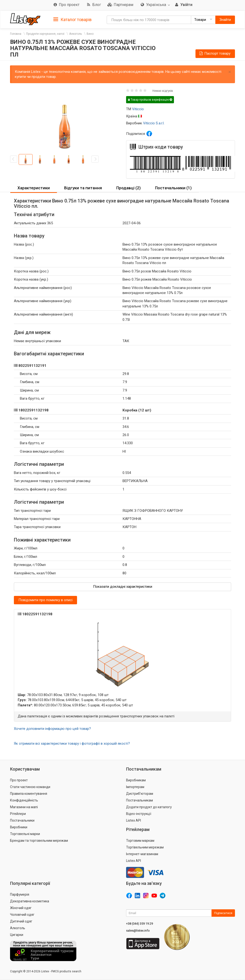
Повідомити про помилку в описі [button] (45, 600)
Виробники (19, 827)
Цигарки (17, 935)
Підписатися (223, 913)
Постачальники (22, 820)
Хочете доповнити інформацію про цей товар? (52, 729)
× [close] (230, 72)
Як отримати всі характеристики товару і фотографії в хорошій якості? (72, 744)
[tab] (72, 19)
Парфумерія (20, 894)
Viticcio (138, 109)
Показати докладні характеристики (123, 587)
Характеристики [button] (34, 188)
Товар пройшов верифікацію (150, 100)
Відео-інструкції (139, 814)
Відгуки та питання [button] (83, 188)
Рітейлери (18, 814)
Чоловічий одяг (22, 915)
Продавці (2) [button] (128, 188)
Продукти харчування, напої (45, 34)
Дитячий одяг (21, 921)
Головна (16, 34)
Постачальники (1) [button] (173, 188)
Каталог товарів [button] (72, 20)
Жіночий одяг (21, 908)
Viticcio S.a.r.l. (154, 123)
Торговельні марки (25, 834)
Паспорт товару (215, 53)
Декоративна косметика (30, 901)
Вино (90, 34)
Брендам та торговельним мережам (39, 841)
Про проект (19, 780)
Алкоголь (75, 34)
